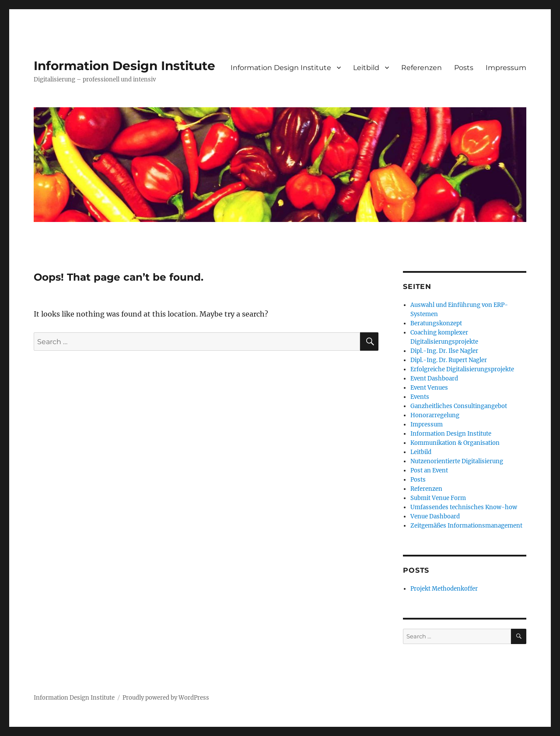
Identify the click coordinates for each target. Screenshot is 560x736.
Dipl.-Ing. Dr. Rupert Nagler (449, 360)
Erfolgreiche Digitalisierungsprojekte (462, 369)
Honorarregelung (435, 415)
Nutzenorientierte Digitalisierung (457, 461)
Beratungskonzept (436, 323)
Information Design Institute (124, 66)
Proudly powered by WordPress (166, 698)
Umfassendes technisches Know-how (464, 507)
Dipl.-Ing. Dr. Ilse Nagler (444, 351)
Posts (464, 68)
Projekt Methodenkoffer (444, 589)
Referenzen (422, 68)
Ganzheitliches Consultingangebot (459, 406)
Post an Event (429, 470)
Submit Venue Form (438, 498)
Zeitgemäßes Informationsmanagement (466, 526)
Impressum (506, 68)
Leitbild (366, 68)
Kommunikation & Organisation (455, 443)
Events (420, 397)
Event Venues (429, 388)
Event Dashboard (434, 379)
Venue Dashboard (435, 516)
